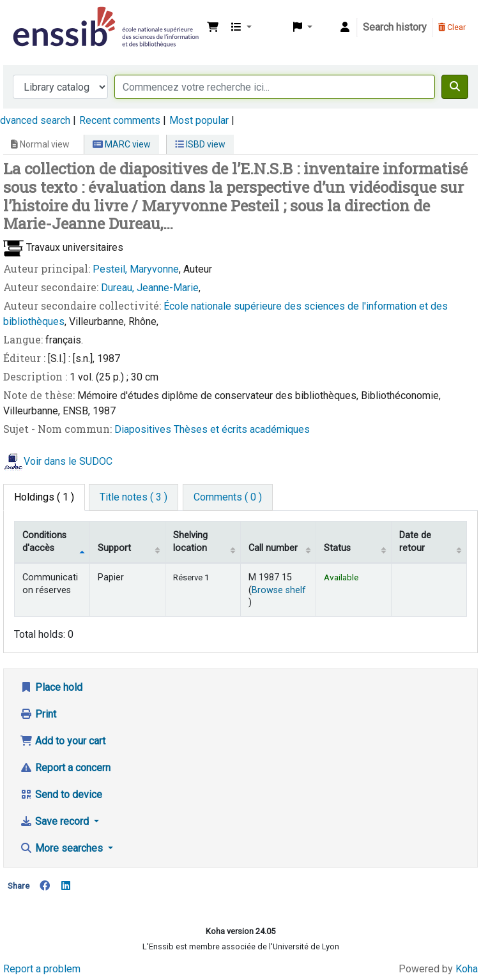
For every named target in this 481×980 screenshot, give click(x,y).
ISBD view (200, 144)
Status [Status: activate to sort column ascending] (337, 548)
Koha (467, 969)
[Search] (455, 87)
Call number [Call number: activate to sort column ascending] (273, 548)
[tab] (134, 497)
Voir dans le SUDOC (68, 461)
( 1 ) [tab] (44, 497)
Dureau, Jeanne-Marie (150, 288)
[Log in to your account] (345, 27)
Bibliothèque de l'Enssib (42, 18)
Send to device (61, 795)
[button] (213, 27)
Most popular (199, 120)
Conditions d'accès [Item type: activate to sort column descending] (44, 541)
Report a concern (65, 768)
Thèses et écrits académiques (242, 429)
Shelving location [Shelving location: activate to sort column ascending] (190, 541)
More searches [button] (63, 848)
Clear (452, 27)
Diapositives (144, 429)
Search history (395, 27)
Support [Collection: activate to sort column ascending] (114, 548)
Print (38, 714)
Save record (56, 821)
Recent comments (120, 120)
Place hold (51, 687)
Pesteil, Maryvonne (136, 269)
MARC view (122, 144)
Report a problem (42, 969)
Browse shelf (279, 590)
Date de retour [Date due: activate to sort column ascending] (415, 541)
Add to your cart (63, 741)
